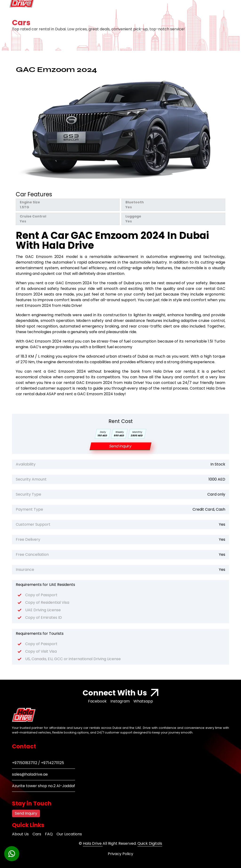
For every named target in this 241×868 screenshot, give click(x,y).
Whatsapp (143, 701)
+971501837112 (25, 763)
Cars (37, 834)
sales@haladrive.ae (30, 774)
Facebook (97, 701)
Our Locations (69, 834)
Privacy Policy (120, 854)
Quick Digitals (150, 843)
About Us (20, 834)
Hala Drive (93, 843)
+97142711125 (52, 763)
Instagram (120, 701)
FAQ (49, 834)
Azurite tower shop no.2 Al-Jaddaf (44, 786)
